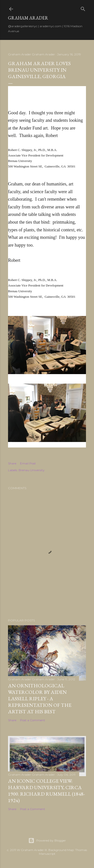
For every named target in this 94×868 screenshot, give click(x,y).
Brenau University (32, 470)
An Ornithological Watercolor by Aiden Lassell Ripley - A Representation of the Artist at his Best (40, 699)
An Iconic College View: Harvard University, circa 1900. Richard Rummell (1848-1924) (46, 791)
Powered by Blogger (47, 841)
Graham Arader (28, 18)
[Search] (83, 8)
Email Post (28, 463)
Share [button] (12, 463)
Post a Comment (33, 720)
